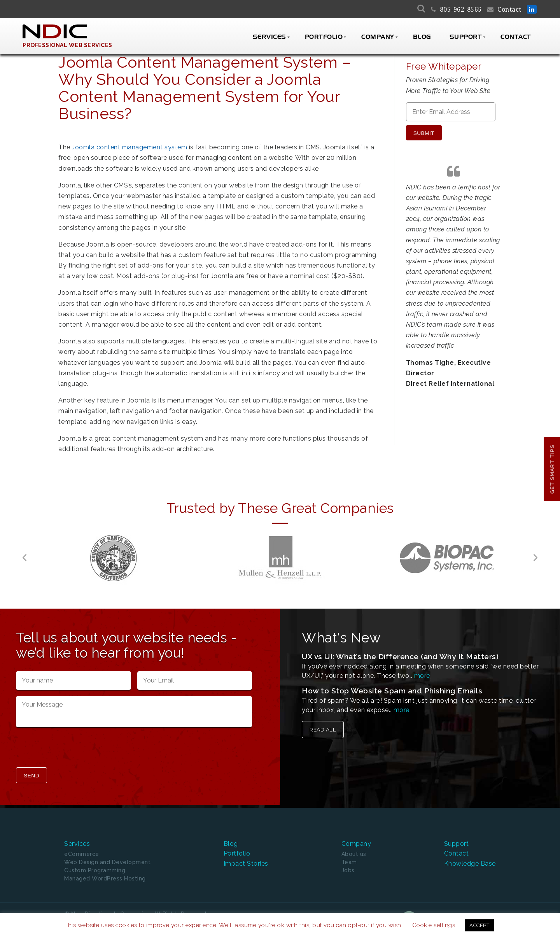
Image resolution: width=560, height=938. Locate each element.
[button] (24, 558)
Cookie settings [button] (434, 925)
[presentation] (75, 748)
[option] (114, 558)
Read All (323, 730)
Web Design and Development (107, 862)
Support (466, 37)
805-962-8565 (461, 10)
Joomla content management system (129, 147)
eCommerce (82, 854)
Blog (422, 37)
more (422, 676)
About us (354, 854)
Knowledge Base (470, 864)
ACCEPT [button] (479, 925)
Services (269, 37)
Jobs (348, 870)
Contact (509, 10)
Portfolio (324, 37)
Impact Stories (246, 864)
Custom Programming (95, 870)
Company (378, 37)
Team (349, 862)
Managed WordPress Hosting (105, 878)
